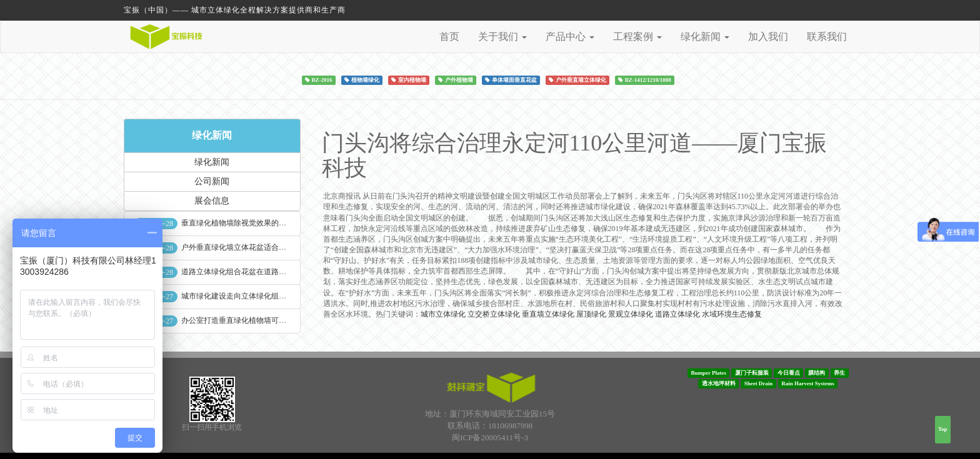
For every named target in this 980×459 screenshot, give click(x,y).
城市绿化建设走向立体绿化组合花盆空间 (249, 296)
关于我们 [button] (502, 37)
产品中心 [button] (570, 37)
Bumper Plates (708, 373)
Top (943, 429)
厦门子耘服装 (752, 373)
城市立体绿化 (443, 314)
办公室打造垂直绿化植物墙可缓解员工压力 (252, 320)
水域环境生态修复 (732, 314)
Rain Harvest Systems (808, 383)
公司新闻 (212, 181)
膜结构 (817, 373)
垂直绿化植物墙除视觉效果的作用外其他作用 (256, 223)
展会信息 (212, 201)
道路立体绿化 (677, 314)
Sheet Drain (759, 383)
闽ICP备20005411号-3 (490, 437)
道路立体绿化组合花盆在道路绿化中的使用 (252, 272)
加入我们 (768, 37)
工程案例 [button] (637, 37)
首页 (449, 37)
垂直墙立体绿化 (548, 314)
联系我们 (827, 37)
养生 (839, 373)
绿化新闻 (212, 135)
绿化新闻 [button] (705, 37)
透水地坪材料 (719, 383)
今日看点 (789, 373)
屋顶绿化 (591, 314)
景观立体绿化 (631, 314)
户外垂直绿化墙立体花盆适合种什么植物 (249, 247)
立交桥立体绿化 (494, 314)
